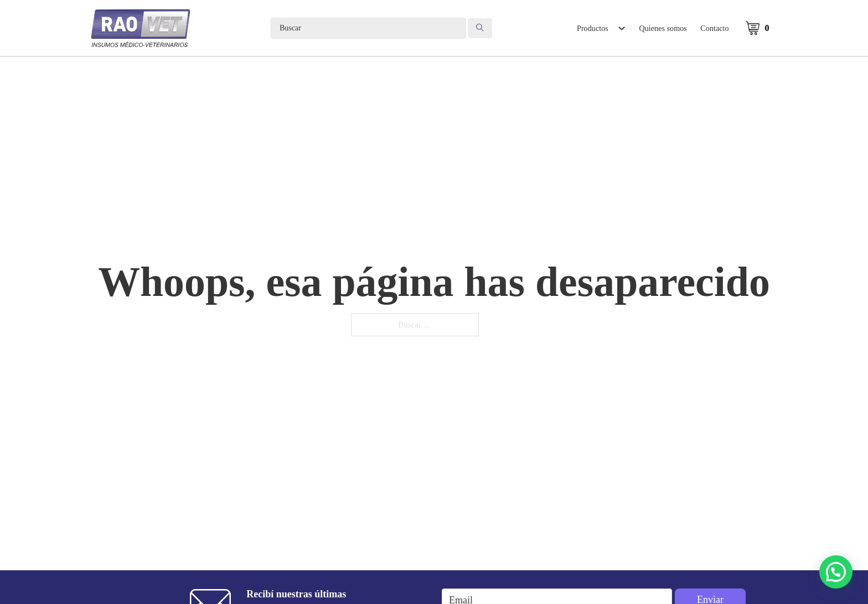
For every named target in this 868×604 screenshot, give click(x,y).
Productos (593, 28)
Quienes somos (663, 28)
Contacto (714, 28)
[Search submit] (480, 28)
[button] (836, 572)
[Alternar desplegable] (621, 28)
